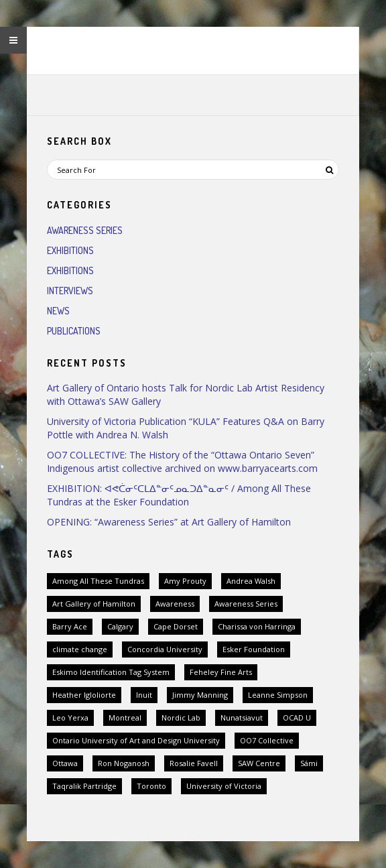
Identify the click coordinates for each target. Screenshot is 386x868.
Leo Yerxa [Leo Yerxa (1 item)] (70, 718)
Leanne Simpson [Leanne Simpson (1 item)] (278, 695)
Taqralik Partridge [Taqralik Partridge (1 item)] (84, 786)
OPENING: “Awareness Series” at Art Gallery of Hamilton (169, 522)
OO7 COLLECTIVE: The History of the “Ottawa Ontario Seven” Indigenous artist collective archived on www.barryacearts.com (182, 461)
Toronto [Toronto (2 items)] (151, 786)
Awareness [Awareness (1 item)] (175, 604)
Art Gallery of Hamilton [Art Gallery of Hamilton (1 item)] (94, 604)
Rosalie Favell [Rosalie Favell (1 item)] (194, 763)
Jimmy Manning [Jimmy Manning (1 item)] (200, 695)
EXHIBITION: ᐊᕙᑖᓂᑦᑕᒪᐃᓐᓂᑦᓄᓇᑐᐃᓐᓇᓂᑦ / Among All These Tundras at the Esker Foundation (179, 495)
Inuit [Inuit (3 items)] (144, 695)
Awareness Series (85, 230)
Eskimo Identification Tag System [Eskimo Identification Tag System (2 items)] (111, 672)
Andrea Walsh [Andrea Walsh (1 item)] (251, 581)
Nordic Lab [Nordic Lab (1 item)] (181, 718)
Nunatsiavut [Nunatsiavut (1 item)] (242, 718)
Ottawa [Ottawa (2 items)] (65, 763)
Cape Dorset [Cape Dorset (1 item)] (176, 626)
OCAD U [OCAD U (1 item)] (297, 718)
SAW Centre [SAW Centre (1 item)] (259, 763)
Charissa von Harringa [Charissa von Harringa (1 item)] (257, 626)
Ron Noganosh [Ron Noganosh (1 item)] (124, 763)
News (58, 311)
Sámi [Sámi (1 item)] (309, 763)
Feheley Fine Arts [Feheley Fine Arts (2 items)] (221, 672)
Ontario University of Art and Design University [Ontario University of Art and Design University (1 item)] (136, 740)
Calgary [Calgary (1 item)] (120, 626)
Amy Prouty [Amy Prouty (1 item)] (185, 581)
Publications (74, 331)
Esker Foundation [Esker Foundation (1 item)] (254, 649)
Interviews (70, 291)
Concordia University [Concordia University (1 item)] (165, 649)
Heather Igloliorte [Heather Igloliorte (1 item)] (84, 695)
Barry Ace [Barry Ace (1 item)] (70, 626)
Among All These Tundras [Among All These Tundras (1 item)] (98, 581)
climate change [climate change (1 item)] (80, 649)
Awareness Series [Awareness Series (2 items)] (246, 604)
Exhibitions (70, 250)
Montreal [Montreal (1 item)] (125, 718)
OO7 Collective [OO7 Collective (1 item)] (267, 740)
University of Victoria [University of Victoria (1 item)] (224, 786)
